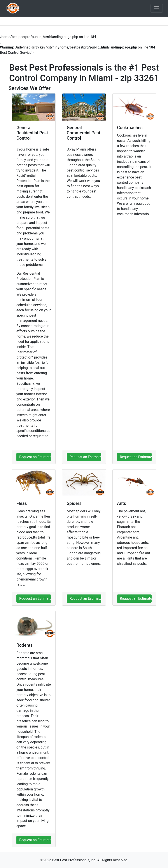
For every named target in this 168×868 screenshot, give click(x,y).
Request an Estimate (35, 457)
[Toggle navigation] (157, 8)
